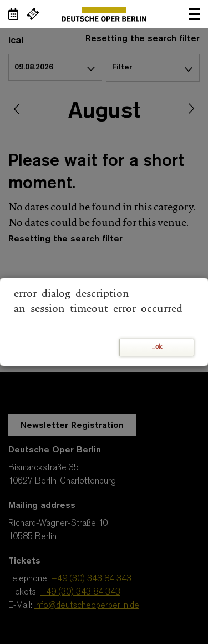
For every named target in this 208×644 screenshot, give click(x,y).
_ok (157, 347)
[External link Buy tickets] (33, 14)
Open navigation (194, 14)
